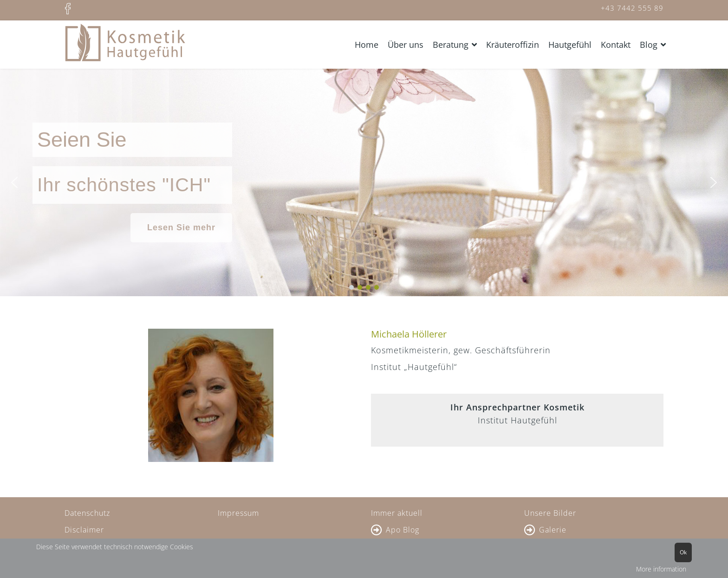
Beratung (451, 45)
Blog (649, 45)
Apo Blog (403, 530)
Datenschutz (87, 513)
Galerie (553, 530)
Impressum (238, 513)
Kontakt (616, 45)
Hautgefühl (570, 45)
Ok (683, 552)
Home (367, 45)
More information (661, 569)
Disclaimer (84, 530)
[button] (14, 182)
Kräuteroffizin (513, 45)
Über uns (406, 45)
